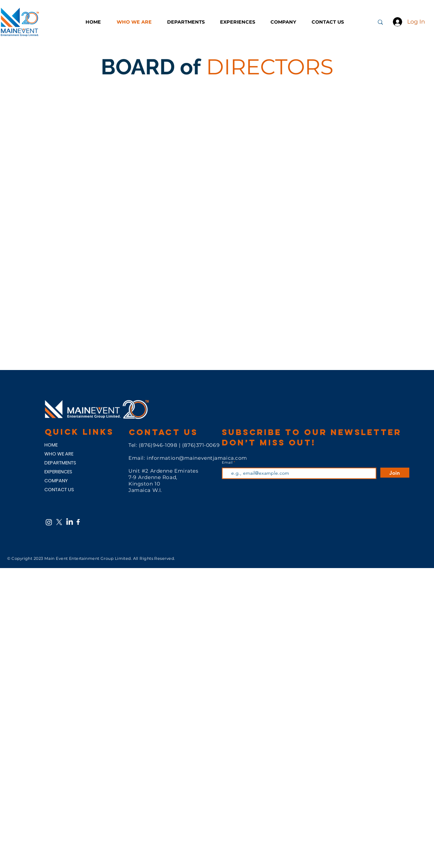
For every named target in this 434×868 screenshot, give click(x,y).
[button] (188, 22)
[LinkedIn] (70, 522)
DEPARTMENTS (60, 463)
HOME (51, 445)
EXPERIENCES (58, 472)
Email (228, 463)
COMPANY (56, 481)
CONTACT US (59, 490)
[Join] (395, 473)
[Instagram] (49, 522)
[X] (59, 522)
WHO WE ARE (59, 454)
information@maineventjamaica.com (197, 458)
